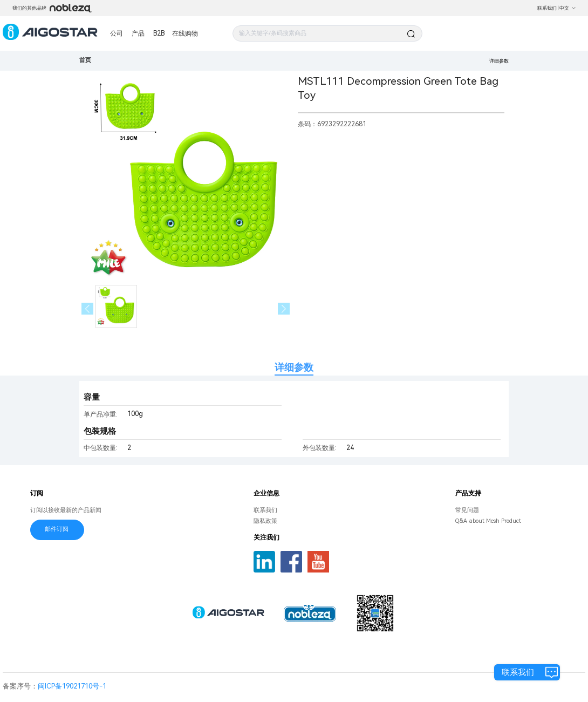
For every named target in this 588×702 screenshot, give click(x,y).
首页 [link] (85, 60)
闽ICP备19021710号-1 (72, 686)
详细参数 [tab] (294, 367)
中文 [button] (568, 8)
